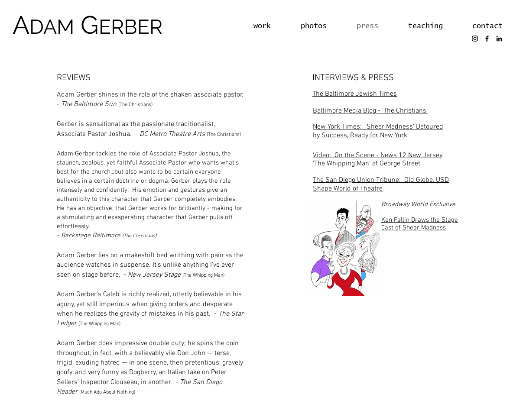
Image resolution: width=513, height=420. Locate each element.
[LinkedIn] (499, 39)
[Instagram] (475, 39)
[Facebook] (487, 39)
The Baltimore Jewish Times (355, 94)
